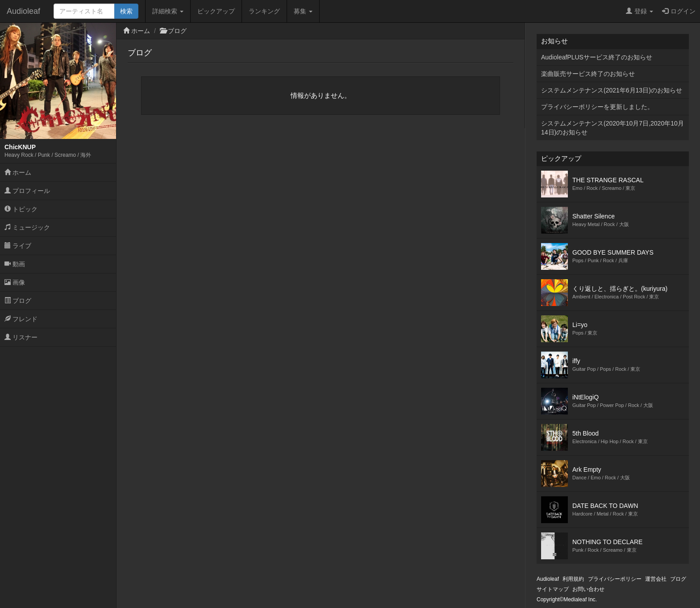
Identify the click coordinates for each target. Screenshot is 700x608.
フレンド (21, 319)
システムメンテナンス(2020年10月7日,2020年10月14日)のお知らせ (612, 128)
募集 (303, 11)
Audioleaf (23, 11)
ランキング (264, 11)
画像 (15, 282)
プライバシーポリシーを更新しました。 (597, 107)
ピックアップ (216, 11)
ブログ (18, 301)
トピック (21, 209)
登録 (640, 11)
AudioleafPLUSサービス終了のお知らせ (597, 57)
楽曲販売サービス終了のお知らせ (588, 74)
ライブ (18, 246)
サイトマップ (553, 589)
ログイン (679, 11)
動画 (15, 264)
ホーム (18, 172)
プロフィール (27, 191)
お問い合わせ (588, 589)
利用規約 (573, 579)
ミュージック (27, 227)
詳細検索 (168, 11)
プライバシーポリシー (615, 579)
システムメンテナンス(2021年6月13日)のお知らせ (612, 90)
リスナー (21, 337)
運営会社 (656, 579)
